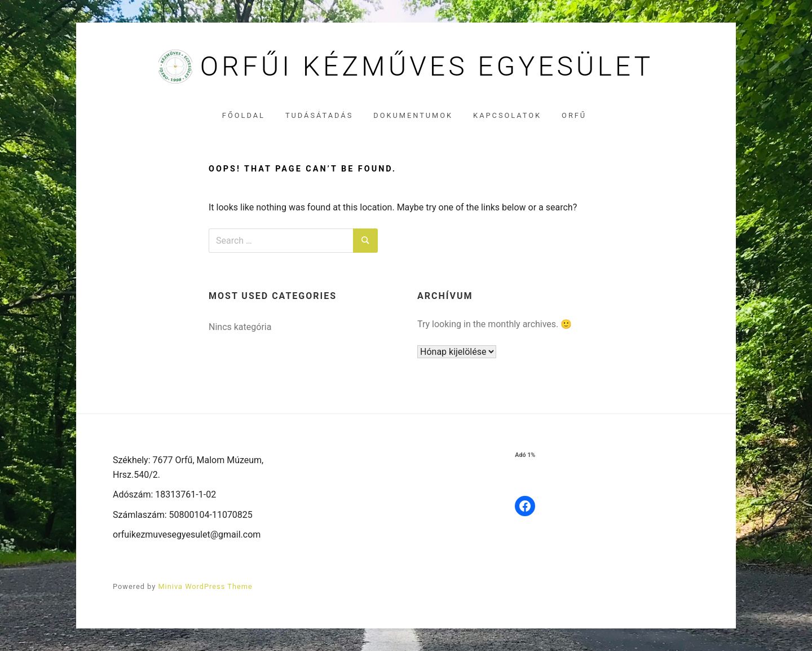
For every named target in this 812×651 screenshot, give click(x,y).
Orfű (574, 115)
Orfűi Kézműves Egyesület (427, 67)
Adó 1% (525, 455)
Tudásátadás (319, 115)
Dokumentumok (413, 115)
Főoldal (244, 115)
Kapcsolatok (507, 115)
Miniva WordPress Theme (205, 586)
